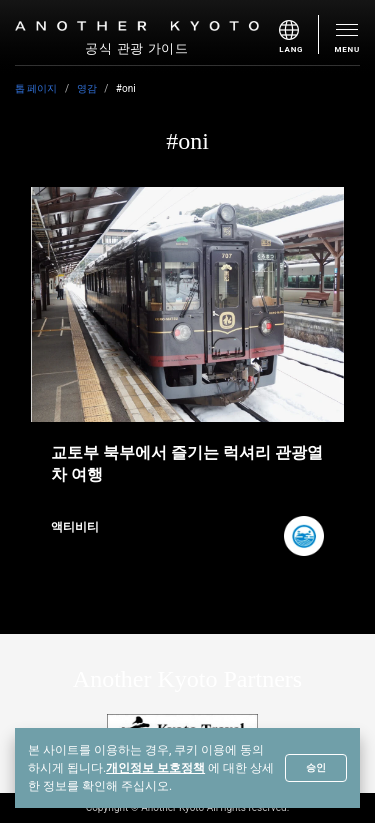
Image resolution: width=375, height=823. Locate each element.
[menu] (299, 34)
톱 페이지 (36, 88)
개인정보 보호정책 (155, 768)
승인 (316, 767)
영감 (87, 88)
